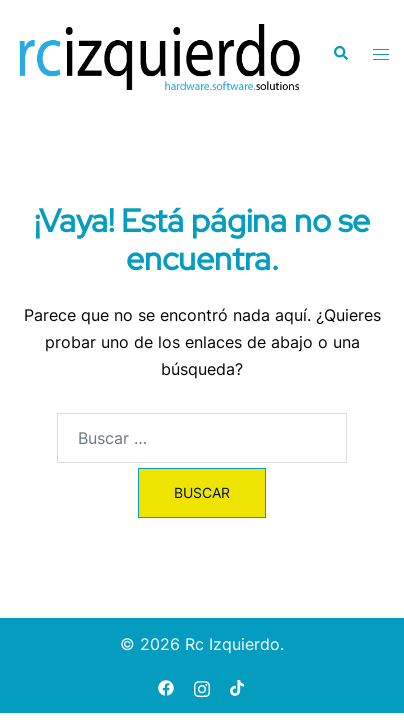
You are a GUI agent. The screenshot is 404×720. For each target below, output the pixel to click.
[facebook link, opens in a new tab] (166, 686)
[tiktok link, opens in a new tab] (238, 686)
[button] (340, 54)
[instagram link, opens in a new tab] (202, 686)
